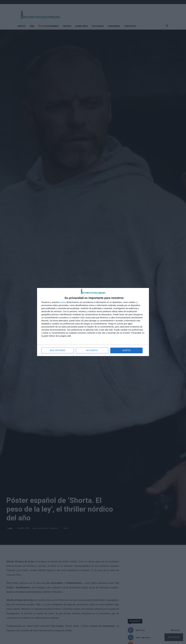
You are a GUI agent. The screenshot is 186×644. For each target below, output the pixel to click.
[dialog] (93, 322)
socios (63, 302)
